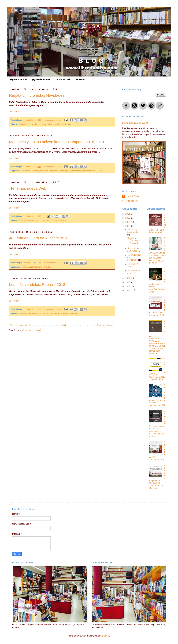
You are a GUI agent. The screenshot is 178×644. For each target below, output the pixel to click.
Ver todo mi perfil (130, 201)
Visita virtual (63, 79)
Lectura (30, 124)
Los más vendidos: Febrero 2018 (37, 285)
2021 (128, 214)
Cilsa (29, 267)
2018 (128, 226)
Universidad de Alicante (92, 171)
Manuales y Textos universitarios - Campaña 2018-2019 (57, 142)
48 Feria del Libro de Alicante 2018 (39, 238)
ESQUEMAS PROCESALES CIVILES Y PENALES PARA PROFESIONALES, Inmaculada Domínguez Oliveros (157, 337)
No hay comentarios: (53, 120)
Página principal (18, 79)
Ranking (58, 313)
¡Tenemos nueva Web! (28, 188)
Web (65, 220)
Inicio (65, 325)
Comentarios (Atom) (32, 330)
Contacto (80, 79)
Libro (50, 267)
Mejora (49, 220)
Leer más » (14, 112)
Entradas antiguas (105, 325)
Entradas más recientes (21, 325)
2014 (128, 290)
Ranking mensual (70, 313)
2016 (128, 282)
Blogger (106, 636)
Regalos (69, 124)
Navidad (61, 124)
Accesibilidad (25, 220)
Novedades (57, 220)
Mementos (43, 171)
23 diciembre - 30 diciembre (134, 231)
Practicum (53, 171)
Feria (45, 267)
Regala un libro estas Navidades (37, 95)
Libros (45, 124)
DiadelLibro (37, 267)
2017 (128, 278)
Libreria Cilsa (132, 196)
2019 (128, 222)
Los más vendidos (46, 313)
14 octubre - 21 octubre (133, 250)
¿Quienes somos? (42, 79)
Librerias (37, 124)
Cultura (22, 124)
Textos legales (64, 171)
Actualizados (25, 171)
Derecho (35, 171)
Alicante (23, 267)
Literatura (52, 124)
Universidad (76, 171)
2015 (128, 286)
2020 (128, 218)
